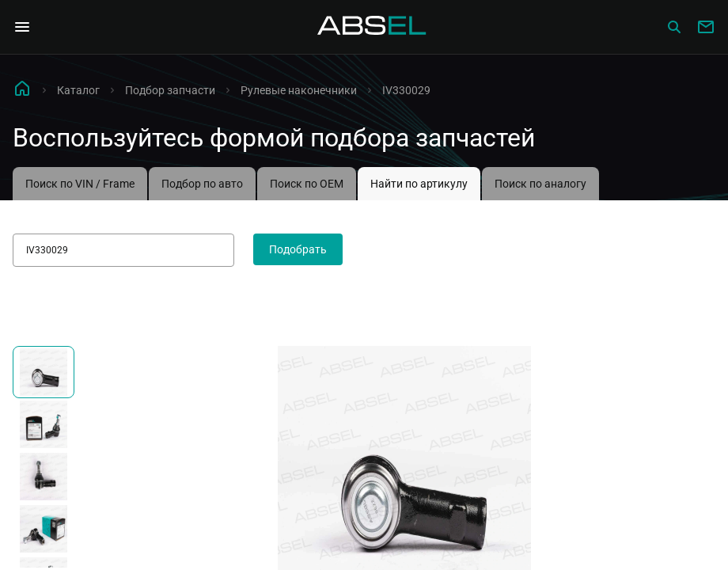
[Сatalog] (674, 27)
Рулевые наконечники (299, 90)
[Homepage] (372, 27)
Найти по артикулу (419, 184)
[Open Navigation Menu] (22, 27)
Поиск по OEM (307, 184)
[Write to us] (706, 27)
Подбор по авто (202, 184)
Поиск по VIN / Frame (80, 184)
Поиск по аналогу (540, 184)
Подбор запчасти (170, 90)
